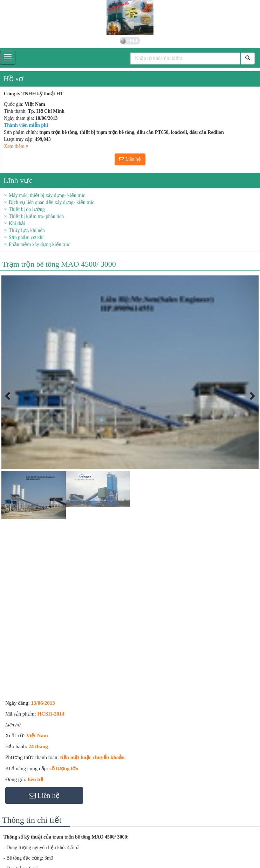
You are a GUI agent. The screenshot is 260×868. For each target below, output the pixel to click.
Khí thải (17, 223)
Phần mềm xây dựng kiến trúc (39, 244)
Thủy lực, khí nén (27, 230)
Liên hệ (130, 159)
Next (250, 404)
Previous (12, 404)
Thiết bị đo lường (27, 209)
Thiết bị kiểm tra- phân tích (36, 216)
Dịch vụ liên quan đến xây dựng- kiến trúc (52, 202)
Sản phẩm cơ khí (26, 237)
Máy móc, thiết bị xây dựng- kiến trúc (47, 195)
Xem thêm (16, 146)
